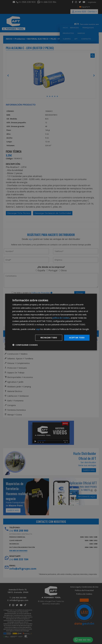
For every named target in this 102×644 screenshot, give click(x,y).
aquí (38, 329)
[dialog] (51, 322)
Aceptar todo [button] (77, 338)
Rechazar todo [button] (49, 338)
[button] (25, 345)
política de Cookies (61, 318)
